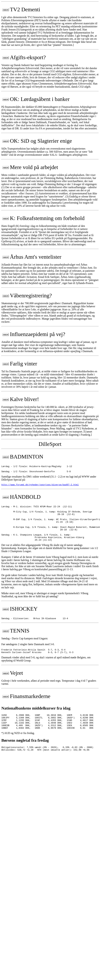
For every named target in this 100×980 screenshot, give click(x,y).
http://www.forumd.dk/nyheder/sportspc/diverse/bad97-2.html (40, 487)
